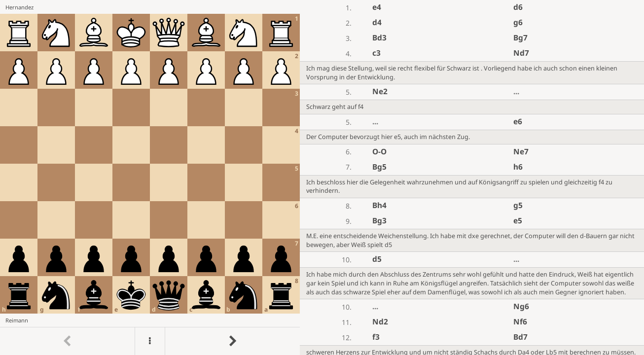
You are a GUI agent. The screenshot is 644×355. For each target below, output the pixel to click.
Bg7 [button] (520, 38)
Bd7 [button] (520, 337)
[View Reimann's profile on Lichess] (150, 320)
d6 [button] (518, 7)
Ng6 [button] (521, 306)
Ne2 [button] (380, 91)
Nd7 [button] (521, 53)
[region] (322, 177)
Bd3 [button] (379, 38)
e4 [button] (377, 7)
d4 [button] (377, 22)
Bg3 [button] (379, 221)
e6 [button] (518, 122)
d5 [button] (377, 259)
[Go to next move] (232, 341)
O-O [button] (379, 152)
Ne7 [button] (521, 152)
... (516, 91)
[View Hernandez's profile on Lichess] (150, 7)
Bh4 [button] (379, 205)
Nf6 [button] (520, 322)
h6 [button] (518, 167)
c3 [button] (376, 53)
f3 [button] (376, 337)
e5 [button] (518, 221)
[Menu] (150, 341)
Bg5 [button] (379, 167)
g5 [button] (518, 205)
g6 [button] (518, 22)
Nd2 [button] (380, 322)
